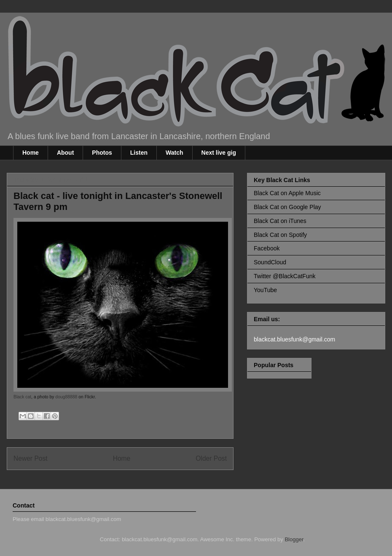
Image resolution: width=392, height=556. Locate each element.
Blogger (294, 539)
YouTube (265, 290)
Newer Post (31, 458)
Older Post (211, 458)
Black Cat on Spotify (280, 235)
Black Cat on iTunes (280, 221)
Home (31, 153)
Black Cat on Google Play (287, 207)
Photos (102, 153)
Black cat (22, 397)
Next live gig (219, 153)
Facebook (267, 248)
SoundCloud (270, 262)
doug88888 (66, 397)
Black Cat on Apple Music (287, 193)
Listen (139, 153)
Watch (174, 153)
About (65, 153)
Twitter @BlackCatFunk (285, 276)
